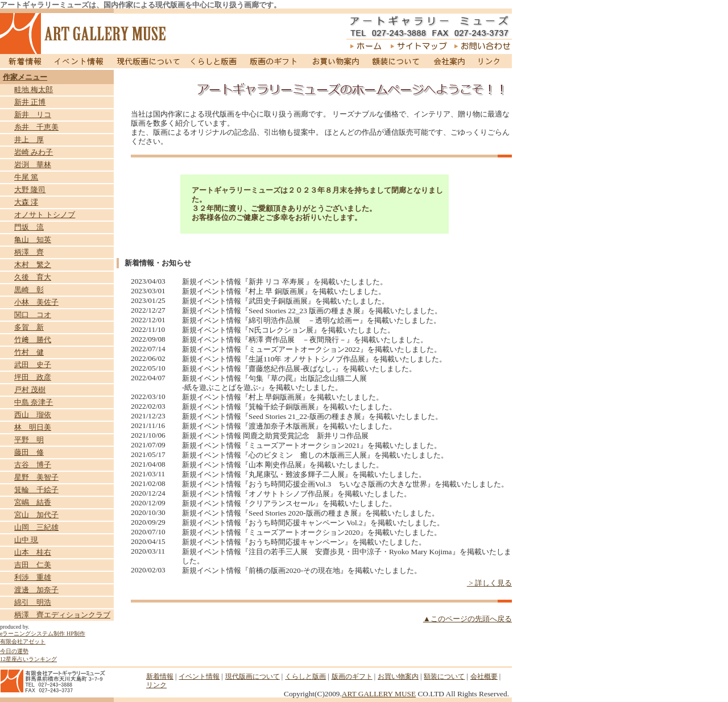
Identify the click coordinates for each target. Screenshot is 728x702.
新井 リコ (33, 115)
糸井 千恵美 (36, 127)
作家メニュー (25, 77)
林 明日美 (33, 427)
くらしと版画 (215, 61)
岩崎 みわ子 (34, 152)
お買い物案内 (335, 61)
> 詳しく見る (489, 583)
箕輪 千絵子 (36, 490)
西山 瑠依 (33, 415)
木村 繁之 (33, 265)
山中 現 (26, 540)
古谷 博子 (33, 465)
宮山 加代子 (36, 515)
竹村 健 (29, 352)
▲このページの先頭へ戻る (468, 619)
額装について (396, 61)
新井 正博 (30, 102)
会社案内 (449, 61)
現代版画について (148, 61)
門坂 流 (29, 227)
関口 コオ (33, 315)
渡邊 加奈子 (36, 590)
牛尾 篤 (26, 177)
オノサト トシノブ (45, 215)
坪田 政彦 (33, 377)
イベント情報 (79, 61)
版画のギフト (274, 61)
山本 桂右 (33, 552)
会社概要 (484, 676)
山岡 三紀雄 (36, 527)
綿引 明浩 (33, 602)
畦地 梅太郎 (34, 90)
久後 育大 (33, 277)
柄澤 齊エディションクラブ (62, 615)
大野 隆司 (30, 190)
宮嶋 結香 (33, 502)
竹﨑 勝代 (33, 340)
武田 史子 (33, 365)
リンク (491, 61)
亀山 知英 (33, 240)
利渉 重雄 (33, 577)
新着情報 (24, 61)
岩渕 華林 (33, 165)
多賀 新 (29, 327)
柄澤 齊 (29, 252)
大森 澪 (26, 202)
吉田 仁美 (33, 565)
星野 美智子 (36, 477)
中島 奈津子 (34, 402)
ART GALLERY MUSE (379, 694)
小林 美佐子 (36, 302)
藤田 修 (29, 452)
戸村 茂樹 (30, 390)
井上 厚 (29, 140)
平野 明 (29, 440)
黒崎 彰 (29, 290)
